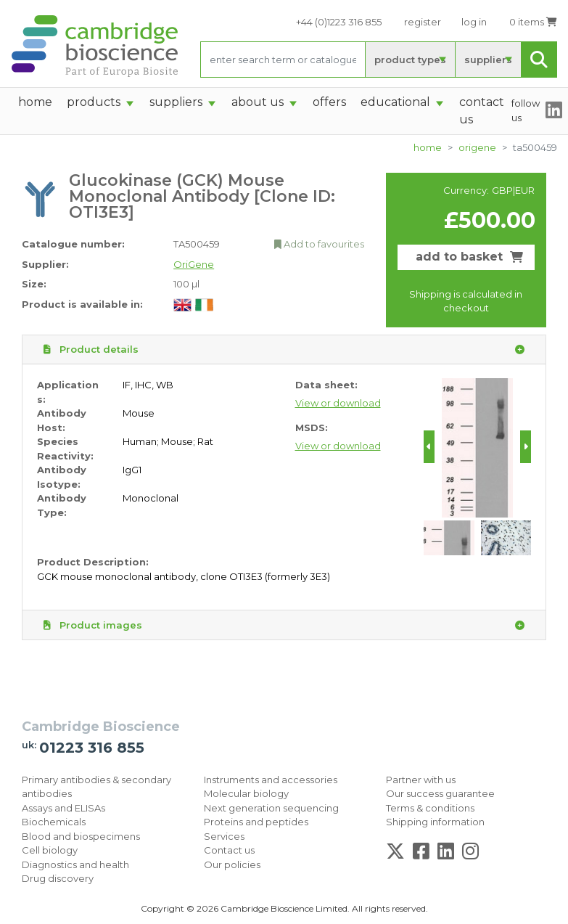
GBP (502, 190)
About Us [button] (258, 102)
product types (410, 60)
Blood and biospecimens (81, 836)
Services (224, 836)
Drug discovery (58, 878)
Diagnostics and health (75, 864)
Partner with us (421, 780)
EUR (525, 190)
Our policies (232, 864)
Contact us (229, 850)
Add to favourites (319, 244)
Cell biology (50, 850)
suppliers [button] (176, 102)
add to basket (469, 257)
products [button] (94, 102)
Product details (284, 350)
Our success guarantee (440, 793)
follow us (526, 110)
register (423, 22)
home (35, 102)
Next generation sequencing (271, 808)
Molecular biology (246, 793)
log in (474, 22)
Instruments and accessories (271, 780)
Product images (284, 626)
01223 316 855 (92, 748)
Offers (329, 102)
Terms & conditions (430, 808)
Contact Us (482, 111)
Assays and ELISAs (63, 808)
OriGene (477, 147)
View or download (338, 403)
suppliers (488, 60)
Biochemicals (54, 822)
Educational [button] (395, 102)
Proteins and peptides (256, 822)
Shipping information (435, 822)
